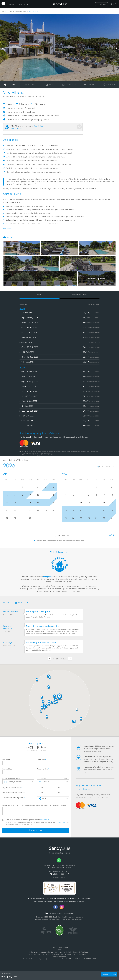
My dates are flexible (12, 787)
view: (50, 536)
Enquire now (36, 830)
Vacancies (35, 920)
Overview (10, 85)
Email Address (8, 769)
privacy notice (62, 822)
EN (111, 4)
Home (4, 11)
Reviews (89, 85)
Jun (112, 535)
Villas (12, 4)
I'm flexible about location (14, 793)
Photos (30, 85)
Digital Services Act (81, 920)
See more (7, 228)
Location (109, 85)
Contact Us (79, 918)
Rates (50, 85)
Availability (69, 85)
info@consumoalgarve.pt (37, 960)
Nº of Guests (41, 778)
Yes (40, 787)
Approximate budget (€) (14, 798)
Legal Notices (67, 920)
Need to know (79, 295)
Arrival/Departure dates (12, 778)
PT (116, 4)
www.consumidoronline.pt (57, 960)
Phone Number (43, 769)
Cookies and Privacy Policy (50, 920)
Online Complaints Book (59, 948)
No (57, 787)
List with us (102, 4)
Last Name (41, 760)
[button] (59, 697)
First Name (7, 760)
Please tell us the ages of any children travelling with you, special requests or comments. (34, 805)
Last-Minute (23, 4)
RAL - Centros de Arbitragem (79, 953)
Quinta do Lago (21, 11)
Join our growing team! (60, 914)
